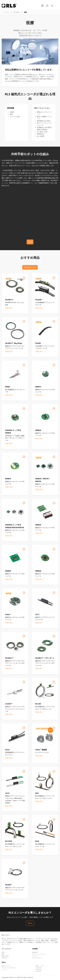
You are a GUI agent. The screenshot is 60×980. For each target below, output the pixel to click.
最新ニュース (40, 966)
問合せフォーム (6, 966)
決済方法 (4, 958)
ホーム (7, 12)
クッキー (35, 956)
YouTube (38, 968)
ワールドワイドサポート (9, 968)
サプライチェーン (38, 958)
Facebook (39, 969)
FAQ (3, 954)
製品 (3, 952)
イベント (4, 970)
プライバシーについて (39, 954)
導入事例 (16, 12)
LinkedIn (38, 971)
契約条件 (35, 952)
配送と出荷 (5, 956)
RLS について (6, 935)
